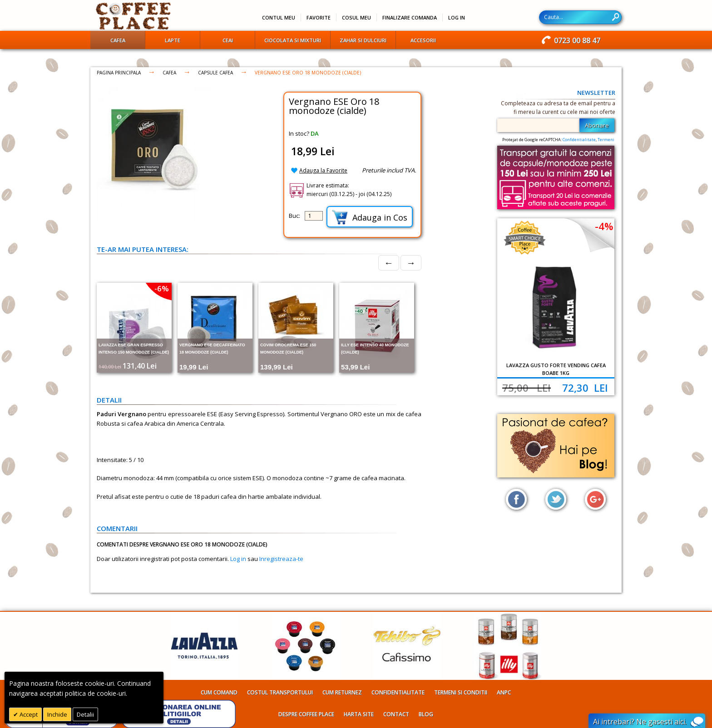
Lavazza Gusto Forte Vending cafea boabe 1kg (556, 369)
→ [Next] (411, 263)
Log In (457, 17)
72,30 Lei (585, 388)
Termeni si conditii (461, 692)
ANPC (504, 692)
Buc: (294, 216)
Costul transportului (280, 692)
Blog (426, 714)
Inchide (57, 714)
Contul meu (279, 17)
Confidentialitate (579, 140)
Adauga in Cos (370, 217)
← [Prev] (389, 263)
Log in (238, 559)
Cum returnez (342, 692)
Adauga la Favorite (323, 170)
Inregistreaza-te (281, 559)
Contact (396, 714)
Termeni (606, 140)
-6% (162, 288)
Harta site (359, 714)
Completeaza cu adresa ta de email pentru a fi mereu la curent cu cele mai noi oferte (558, 108)
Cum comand (219, 692)
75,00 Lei (527, 388)
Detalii (85, 714)
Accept (28, 714)
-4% (604, 226)
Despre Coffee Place (306, 714)
